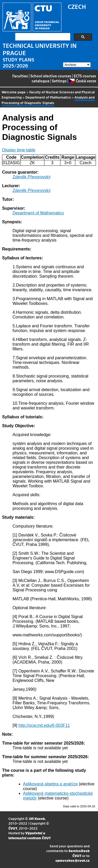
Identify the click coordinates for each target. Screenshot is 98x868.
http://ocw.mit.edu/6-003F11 (44, 725)
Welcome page (14, 92)
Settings (59, 81)
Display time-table (19, 150)
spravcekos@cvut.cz (73, 860)
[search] (42, 37)
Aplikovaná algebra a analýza (50, 784)
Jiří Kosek (37, 818)
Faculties (20, 76)
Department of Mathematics (48, 97)
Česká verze (82, 81)
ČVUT (13, 828)
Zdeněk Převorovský (32, 177)
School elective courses (51, 76)
